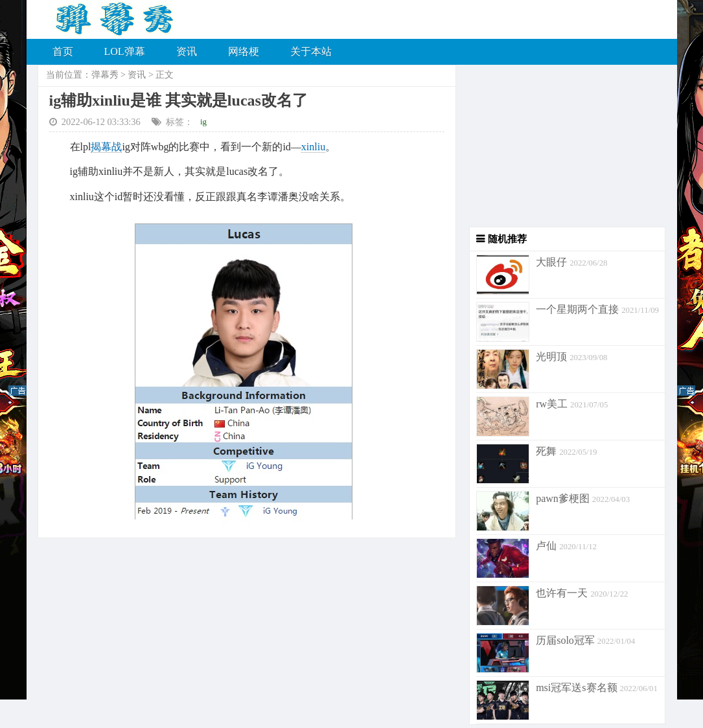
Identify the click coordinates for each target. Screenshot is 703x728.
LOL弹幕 (125, 51)
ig (203, 121)
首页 (63, 51)
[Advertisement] (561, 146)
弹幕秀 (105, 75)
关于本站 (311, 51)
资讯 (187, 51)
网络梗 (244, 51)
